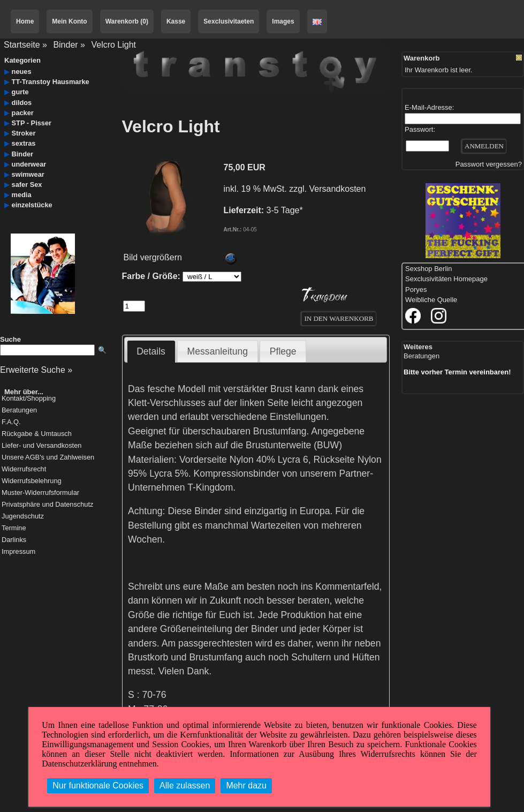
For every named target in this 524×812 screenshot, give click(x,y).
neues (22, 72)
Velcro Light (113, 45)
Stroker (24, 133)
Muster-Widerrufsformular (40, 493)
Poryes (416, 290)
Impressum (18, 552)
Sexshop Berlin (428, 269)
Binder (65, 45)
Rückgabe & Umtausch (37, 434)
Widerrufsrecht (24, 469)
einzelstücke (32, 205)
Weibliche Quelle (431, 300)
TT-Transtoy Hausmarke (51, 82)
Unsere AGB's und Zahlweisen (48, 458)
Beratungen (19, 411)
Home (25, 21)
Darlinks (14, 540)
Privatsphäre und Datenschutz (47, 505)
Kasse (176, 21)
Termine (14, 528)
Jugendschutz (23, 517)
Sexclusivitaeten (229, 21)
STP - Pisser (32, 123)
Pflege (283, 351)
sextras (24, 143)
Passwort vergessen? (489, 164)
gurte (20, 92)
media (22, 195)
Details (151, 351)
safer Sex (27, 185)
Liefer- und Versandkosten (41, 446)
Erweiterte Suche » (36, 370)
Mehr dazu (246, 785)
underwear (29, 164)
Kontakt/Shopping (29, 399)
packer (23, 113)
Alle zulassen (185, 785)
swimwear (28, 174)
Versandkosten (338, 189)
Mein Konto (69, 21)
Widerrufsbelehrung (32, 481)
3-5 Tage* (285, 210)
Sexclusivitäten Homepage (446, 279)
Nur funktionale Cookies (98, 785)
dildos (22, 103)
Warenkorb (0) (127, 21)
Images (283, 21)
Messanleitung (218, 351)
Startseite (22, 45)
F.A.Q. (11, 422)
